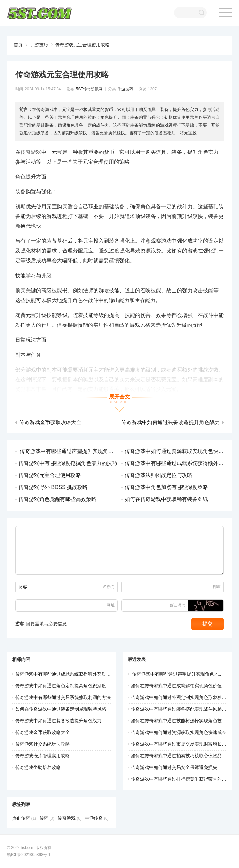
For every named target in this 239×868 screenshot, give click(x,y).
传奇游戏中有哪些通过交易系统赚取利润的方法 (63, 697)
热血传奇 (24, 818)
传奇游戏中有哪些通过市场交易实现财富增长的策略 (183, 744)
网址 (111, 605)
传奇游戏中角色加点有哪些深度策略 (166, 487)
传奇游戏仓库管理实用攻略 (43, 756)
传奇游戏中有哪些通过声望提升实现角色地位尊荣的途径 (84, 451)
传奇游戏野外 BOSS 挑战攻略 (53, 487)
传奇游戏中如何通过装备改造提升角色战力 (170, 422)
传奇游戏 (31, 152)
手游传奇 (97, 818)
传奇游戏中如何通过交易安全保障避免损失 (174, 767)
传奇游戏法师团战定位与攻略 (158, 475)
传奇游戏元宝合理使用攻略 (82, 45)
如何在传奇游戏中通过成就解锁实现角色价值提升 (181, 686)
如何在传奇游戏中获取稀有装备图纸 (166, 499)
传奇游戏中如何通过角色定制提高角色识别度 (61, 686)
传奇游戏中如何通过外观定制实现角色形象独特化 (181, 697)
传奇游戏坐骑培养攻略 (38, 767)
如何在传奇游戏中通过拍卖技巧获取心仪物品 (176, 756)
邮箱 (217, 587)
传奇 (47, 818)
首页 (18, 45)
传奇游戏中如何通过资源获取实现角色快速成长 (179, 451)
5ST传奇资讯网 (89, 89)
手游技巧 (39, 45)
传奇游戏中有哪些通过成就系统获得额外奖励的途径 (68, 674)
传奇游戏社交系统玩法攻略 (43, 744)
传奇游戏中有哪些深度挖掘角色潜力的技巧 (68, 463)
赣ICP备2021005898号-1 (29, 855)
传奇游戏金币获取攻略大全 (50, 422)
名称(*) (109, 587)
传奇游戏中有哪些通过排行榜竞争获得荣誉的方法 (181, 779)
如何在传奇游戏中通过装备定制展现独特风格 (61, 709)
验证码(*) (177, 605)
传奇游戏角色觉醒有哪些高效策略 (57, 499)
